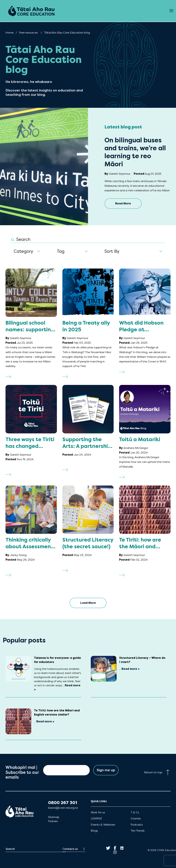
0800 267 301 (63, 803)
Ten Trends (138, 831)
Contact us (70, 849)
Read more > (131, 669)
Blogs (94, 831)
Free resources (28, 33)
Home (10, 33)
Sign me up (106, 770)
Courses (136, 818)
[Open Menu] (171, 11)
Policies (53, 821)
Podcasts (137, 825)
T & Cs (135, 812)
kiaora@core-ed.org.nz (63, 808)
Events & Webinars (103, 825)
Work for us (98, 812)
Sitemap (54, 817)
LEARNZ (96, 818)
